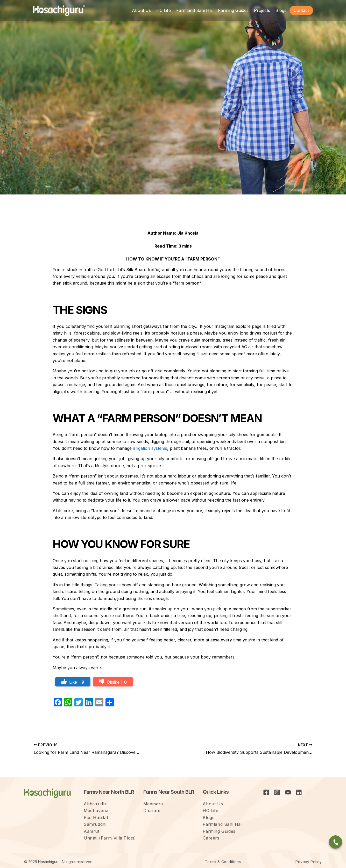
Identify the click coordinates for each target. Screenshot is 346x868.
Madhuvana (96, 811)
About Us (213, 804)
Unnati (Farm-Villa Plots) (110, 838)
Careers (211, 838)
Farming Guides (219, 831)
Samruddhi (95, 824)
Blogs (209, 818)
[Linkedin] (299, 792)
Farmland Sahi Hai (222, 824)
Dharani (152, 811)
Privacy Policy (309, 862)
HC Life (210, 811)
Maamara (153, 804)
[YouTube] (288, 792)
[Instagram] (277, 792)
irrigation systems (150, 448)
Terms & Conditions (223, 862)
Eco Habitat (96, 818)
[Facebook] (266, 792)
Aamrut (92, 831)
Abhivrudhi (95, 804)
